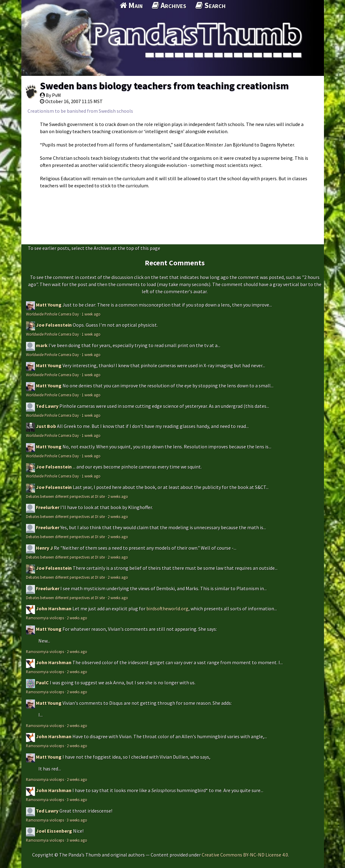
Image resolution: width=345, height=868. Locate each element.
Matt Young (49, 305)
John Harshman (54, 608)
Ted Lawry (47, 406)
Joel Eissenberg (54, 831)
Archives (169, 5)
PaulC (42, 683)
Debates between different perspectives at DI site (65, 496)
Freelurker (48, 507)
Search (211, 5)
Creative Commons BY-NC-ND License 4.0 (245, 855)
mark (42, 345)
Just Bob (46, 426)
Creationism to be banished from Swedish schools (80, 111)
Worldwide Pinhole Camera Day (52, 314)
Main (131, 5)
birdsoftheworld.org (167, 608)
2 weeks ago (118, 496)
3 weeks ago (77, 800)
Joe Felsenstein (54, 325)
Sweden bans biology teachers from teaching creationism (164, 86)
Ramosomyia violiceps (45, 618)
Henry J (44, 548)
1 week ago (91, 314)
